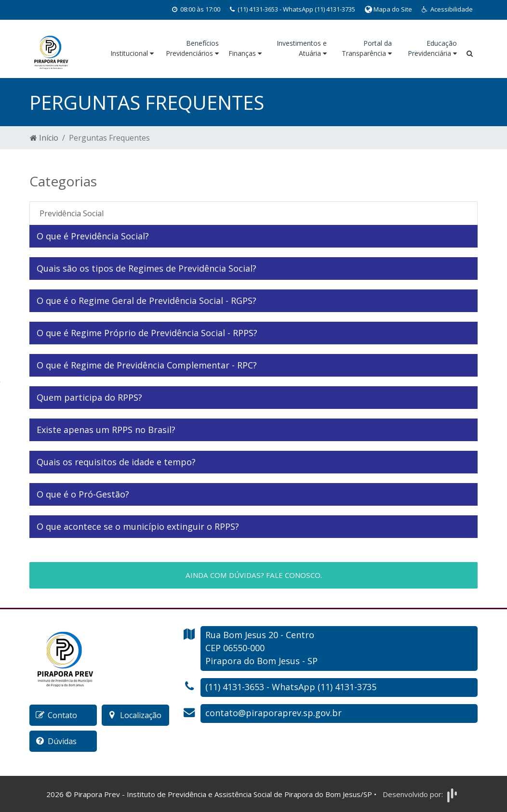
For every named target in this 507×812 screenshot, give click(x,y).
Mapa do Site (388, 9)
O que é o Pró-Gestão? (84, 494)
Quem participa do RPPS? (91, 397)
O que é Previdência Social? (93, 236)
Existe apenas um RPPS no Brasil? (106, 430)
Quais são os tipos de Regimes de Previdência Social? (147, 268)
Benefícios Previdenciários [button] (192, 48)
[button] (447, 10)
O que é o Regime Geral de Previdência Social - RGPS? (147, 301)
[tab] (253, 236)
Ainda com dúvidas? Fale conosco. (254, 575)
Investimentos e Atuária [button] (302, 48)
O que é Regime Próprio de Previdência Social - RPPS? (147, 333)
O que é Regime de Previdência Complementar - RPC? (147, 365)
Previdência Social (72, 213)
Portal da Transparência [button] (367, 48)
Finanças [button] (245, 53)
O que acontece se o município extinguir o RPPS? (139, 526)
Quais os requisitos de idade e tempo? (116, 462)
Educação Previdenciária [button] (432, 48)
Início (44, 138)
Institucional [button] (132, 53)
